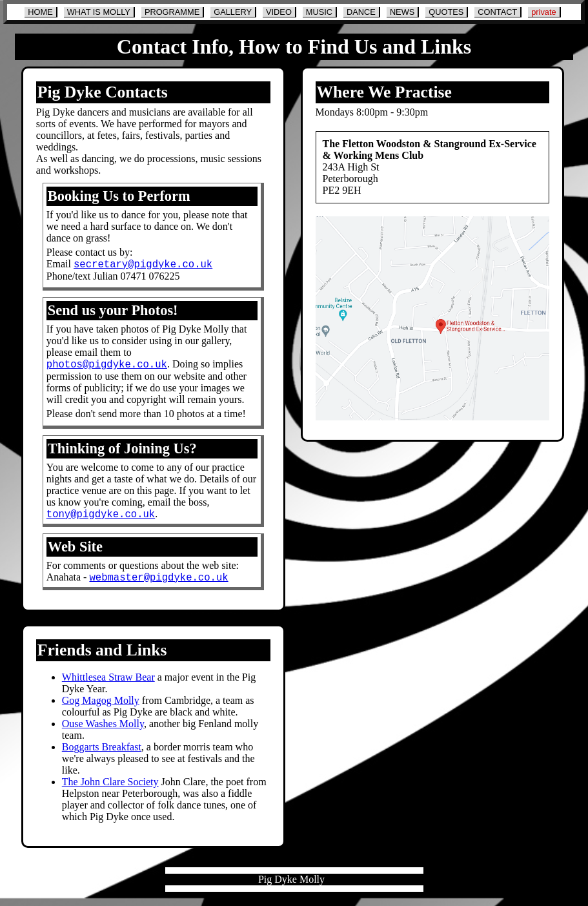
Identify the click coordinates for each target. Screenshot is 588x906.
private (543, 12)
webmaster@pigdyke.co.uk (158, 584)
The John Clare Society (110, 789)
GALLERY (233, 12)
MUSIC (319, 12)
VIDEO (279, 12)
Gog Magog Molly (101, 708)
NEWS (402, 12)
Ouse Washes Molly (103, 731)
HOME (40, 12)
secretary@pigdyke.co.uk (143, 265)
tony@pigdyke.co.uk (101, 519)
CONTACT (497, 12)
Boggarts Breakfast (102, 755)
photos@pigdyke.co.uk (107, 367)
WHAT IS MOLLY (99, 12)
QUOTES (446, 12)
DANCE (361, 12)
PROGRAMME (172, 12)
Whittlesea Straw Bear (108, 685)
